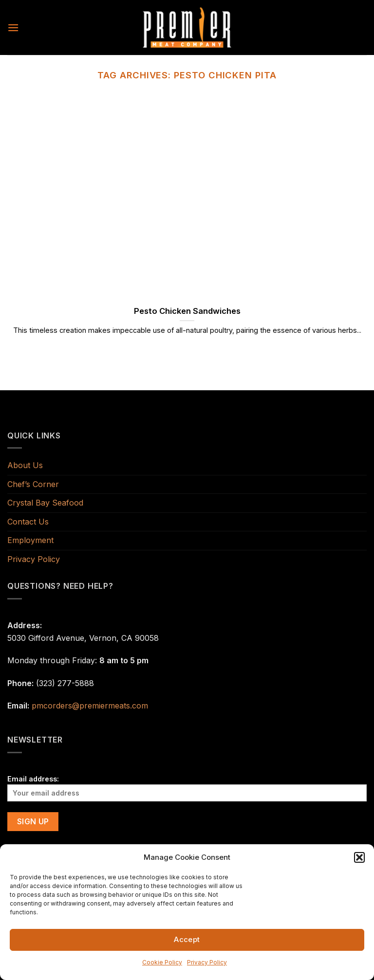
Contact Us (28, 522)
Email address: (187, 788)
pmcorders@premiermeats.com (90, 706)
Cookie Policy (162, 962)
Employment (30, 540)
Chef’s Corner (33, 484)
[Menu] (13, 27)
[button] (359, 857)
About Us (25, 465)
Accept (187, 939)
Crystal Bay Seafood (45, 503)
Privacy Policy (207, 962)
